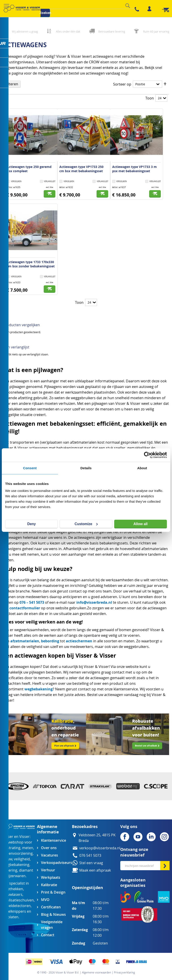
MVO (45, 900)
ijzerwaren (17, 876)
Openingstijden (87, 888)
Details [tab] (86, 468)
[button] (48, 182)
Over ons (49, 848)
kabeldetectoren (17, 906)
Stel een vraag (91, 863)
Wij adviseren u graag (25, 31)
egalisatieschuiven (18, 900)
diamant (26, 870)
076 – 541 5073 (32, 602)
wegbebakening (39, 689)
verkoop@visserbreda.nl (100, 848)
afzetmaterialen (25, 641)
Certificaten (51, 907)
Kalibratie (49, 885)
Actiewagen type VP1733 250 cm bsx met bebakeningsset (81, 169)
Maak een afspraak (95, 870)
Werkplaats (51, 878)
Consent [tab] (30, 468)
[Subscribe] (165, 866)
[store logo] (22, 9)
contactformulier (25, 608)
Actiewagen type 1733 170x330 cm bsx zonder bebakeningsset (31, 264)
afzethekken (13, 889)
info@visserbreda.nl (94, 602)
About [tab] (142, 468)
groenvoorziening (18, 853)
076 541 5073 (90, 856)
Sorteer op (122, 84)
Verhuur (48, 870)
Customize (86, 524)
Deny (32, 524)
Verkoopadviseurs (56, 863)
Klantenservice (54, 840)
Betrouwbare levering (112, 31)
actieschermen (79, 641)
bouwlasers (13, 895)
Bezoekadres (85, 827)
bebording (50, 641)
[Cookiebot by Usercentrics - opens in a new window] (147, 455)
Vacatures (49, 855)
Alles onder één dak (68, 31)
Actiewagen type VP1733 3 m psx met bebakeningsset (134, 169)
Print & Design (53, 892)
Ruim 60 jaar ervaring (156, 31)
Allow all (141, 524)
